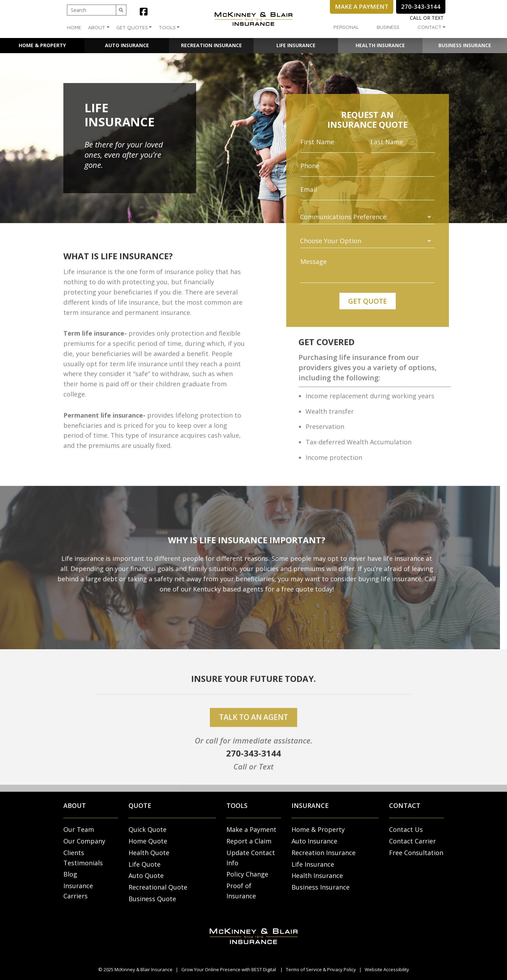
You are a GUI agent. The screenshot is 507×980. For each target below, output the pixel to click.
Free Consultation (416, 853)
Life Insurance (296, 45)
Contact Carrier (412, 841)
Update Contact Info (251, 858)
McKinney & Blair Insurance (143, 969)
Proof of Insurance (241, 891)
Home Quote (148, 841)
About (97, 27)
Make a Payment (251, 829)
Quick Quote (148, 829)
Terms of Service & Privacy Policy (321, 969)
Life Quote (145, 864)
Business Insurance (465, 45)
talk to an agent (254, 730)
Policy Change (247, 874)
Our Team (79, 829)
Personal (346, 27)
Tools (167, 27)
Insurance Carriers (78, 891)
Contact (430, 27)
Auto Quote (146, 875)
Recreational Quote (158, 887)
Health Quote (149, 853)
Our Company (84, 841)
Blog (70, 874)
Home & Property (42, 45)
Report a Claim (249, 841)
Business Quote (152, 899)
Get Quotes (132, 27)
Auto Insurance (127, 45)
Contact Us (406, 829)
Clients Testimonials (83, 858)
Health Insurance (380, 45)
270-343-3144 (254, 766)
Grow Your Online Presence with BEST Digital (229, 969)
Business (388, 27)
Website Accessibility (387, 969)
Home (74, 27)
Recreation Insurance (211, 45)
